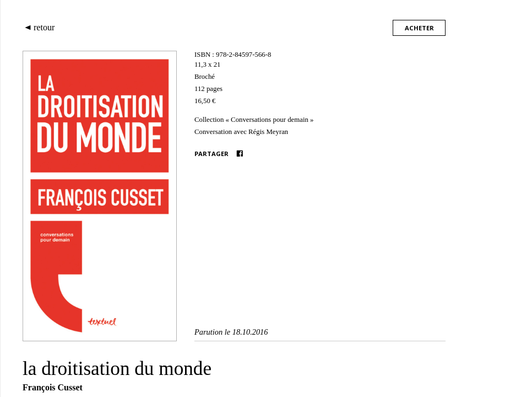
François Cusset (53, 387)
